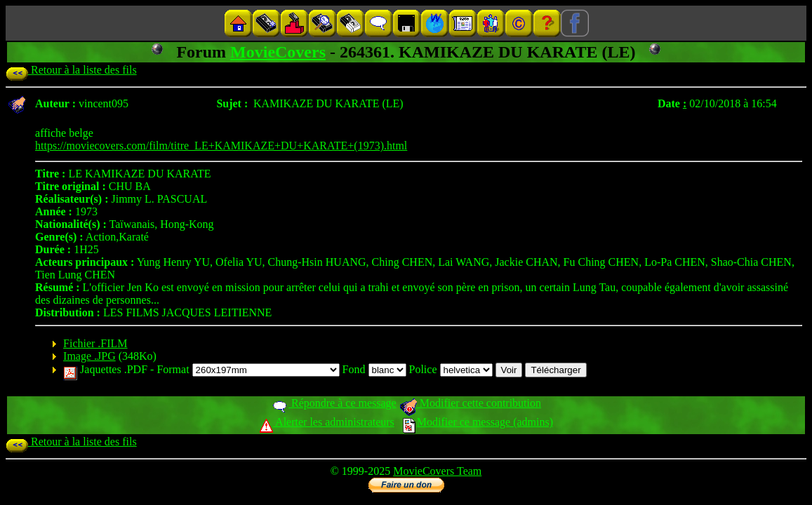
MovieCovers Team (437, 471)
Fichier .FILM (95, 343)
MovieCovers (278, 52)
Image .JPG (89, 356)
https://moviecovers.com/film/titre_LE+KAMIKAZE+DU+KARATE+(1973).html (221, 146)
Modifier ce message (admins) (478, 422)
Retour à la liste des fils (71, 70)
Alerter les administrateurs (327, 422)
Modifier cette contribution (470, 403)
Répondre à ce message (334, 403)
